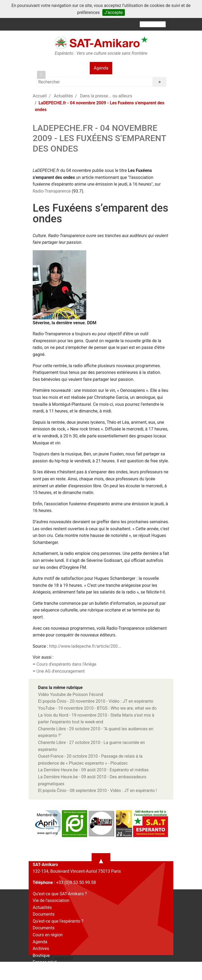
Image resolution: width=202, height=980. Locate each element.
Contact (40, 969)
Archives (41, 948)
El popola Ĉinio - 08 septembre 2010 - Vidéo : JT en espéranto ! (98, 791)
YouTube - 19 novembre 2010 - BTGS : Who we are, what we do (97, 708)
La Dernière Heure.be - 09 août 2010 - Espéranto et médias (93, 770)
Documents (44, 914)
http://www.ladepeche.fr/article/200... (85, 646)
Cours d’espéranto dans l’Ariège (66, 664)
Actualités (63, 96)
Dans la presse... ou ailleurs (106, 96)
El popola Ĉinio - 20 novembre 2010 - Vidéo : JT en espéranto (96, 701)
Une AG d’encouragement (61, 671)
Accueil (40, 96)
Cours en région (48, 935)
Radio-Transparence (52, 191)
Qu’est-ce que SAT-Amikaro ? (60, 894)
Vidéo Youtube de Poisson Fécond (71, 695)
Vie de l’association (51, 900)
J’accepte (114, 12)
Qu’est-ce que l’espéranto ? (58, 921)
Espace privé (45, 962)
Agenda (101, 68)
